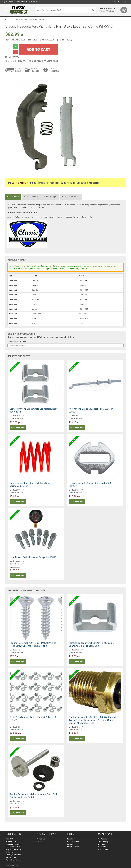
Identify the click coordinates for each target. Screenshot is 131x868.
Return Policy (11, 842)
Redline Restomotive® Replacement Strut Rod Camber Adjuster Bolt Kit (33, 796)
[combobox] (66, 345)
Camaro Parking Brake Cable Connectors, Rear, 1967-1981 (34, 410)
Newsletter (102, 847)
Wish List (102, 844)
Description (13, 197)
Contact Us (22, 2)
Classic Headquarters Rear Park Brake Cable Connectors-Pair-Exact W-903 (91, 644)
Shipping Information (14, 844)
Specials (71, 844)
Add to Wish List (52, 61)
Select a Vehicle (19, 183)
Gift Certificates (73, 842)
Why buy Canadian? (13, 849)
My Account (103, 839)
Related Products (71, 197)
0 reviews (22, 61)
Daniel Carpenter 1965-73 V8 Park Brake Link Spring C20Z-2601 (33, 484)
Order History (103, 842)
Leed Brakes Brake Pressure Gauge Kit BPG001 (34, 557)
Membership (103, 849)
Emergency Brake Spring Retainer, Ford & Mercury (90, 484)
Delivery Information (13, 855)
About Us (9, 852)
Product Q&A (51, 197)
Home (8, 19)
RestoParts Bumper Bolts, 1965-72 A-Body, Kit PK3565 (33, 718)
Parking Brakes (27, 19)
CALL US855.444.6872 (54, 70)
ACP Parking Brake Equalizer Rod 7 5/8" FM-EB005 (91, 410)
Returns (39, 842)
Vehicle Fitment (32, 197)
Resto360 (9, 839)
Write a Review (35, 61)
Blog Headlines (73, 847)
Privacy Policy (11, 857)
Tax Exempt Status (13, 847)
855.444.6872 (10, 2)
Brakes (16, 19)
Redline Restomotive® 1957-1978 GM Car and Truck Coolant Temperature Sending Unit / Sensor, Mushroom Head (92, 720)
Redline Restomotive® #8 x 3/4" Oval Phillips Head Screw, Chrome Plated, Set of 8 (33, 644)
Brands (70, 839)
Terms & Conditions (13, 860)
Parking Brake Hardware (44, 19)
